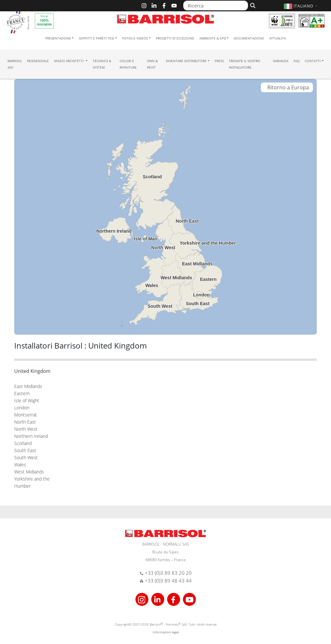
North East (25, 422)
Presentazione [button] (58, 38)
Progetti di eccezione (175, 38)
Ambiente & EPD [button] (213, 38)
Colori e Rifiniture (128, 64)
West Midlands (29, 472)
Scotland (23, 443)
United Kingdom (32, 371)
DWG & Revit (152, 64)
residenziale (38, 61)
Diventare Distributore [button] (186, 61)
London (22, 408)
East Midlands (28, 386)
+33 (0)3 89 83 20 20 (168, 573)
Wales (20, 465)
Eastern (22, 393)
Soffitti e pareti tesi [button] (96, 38)
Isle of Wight (27, 400)
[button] (301, 6)
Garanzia (281, 61)
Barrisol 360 (15, 64)
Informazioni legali (166, 632)
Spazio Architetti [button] (69, 61)
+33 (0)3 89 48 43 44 (168, 581)
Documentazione (249, 38)
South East (25, 450)
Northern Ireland (31, 436)
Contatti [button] (313, 61)
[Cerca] (252, 5)
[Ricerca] (216, 6)
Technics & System (102, 64)
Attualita (278, 38)
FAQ (297, 61)
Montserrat (26, 415)
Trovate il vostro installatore (245, 64)
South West (26, 457)
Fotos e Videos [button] (135, 38)
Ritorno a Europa (287, 87)
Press (219, 61)
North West (26, 429)
